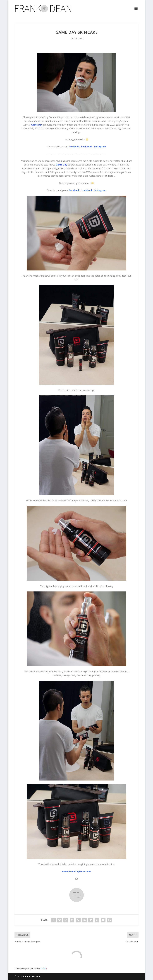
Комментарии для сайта (31, 968)
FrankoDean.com (31, 976)
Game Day (37, 125)
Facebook (74, 147)
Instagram (100, 147)
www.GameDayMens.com (76, 871)
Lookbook (87, 147)
